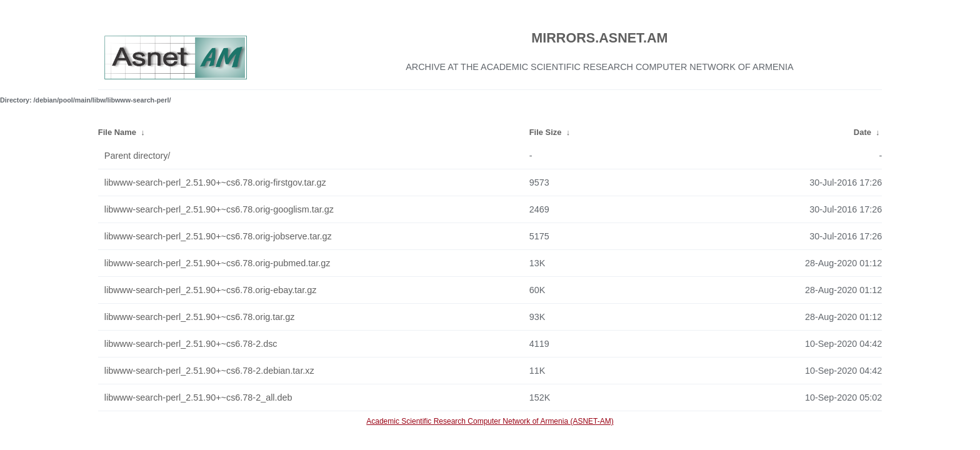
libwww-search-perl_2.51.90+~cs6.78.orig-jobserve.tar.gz (218, 236)
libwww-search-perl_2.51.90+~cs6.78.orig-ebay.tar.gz (211, 290)
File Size (546, 132)
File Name (117, 132)
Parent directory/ (137, 156)
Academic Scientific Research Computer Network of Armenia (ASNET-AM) (490, 421)
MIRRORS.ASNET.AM (599, 38)
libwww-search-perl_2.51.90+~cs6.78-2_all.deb (198, 397)
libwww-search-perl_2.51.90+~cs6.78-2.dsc (191, 344)
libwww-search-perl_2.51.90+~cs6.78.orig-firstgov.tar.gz (215, 182)
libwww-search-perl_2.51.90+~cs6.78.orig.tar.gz (200, 317)
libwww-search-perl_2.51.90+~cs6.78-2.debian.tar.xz (209, 371)
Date (862, 132)
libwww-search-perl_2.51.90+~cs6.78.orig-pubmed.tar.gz (217, 263)
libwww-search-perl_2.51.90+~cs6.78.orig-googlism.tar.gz (219, 209)
